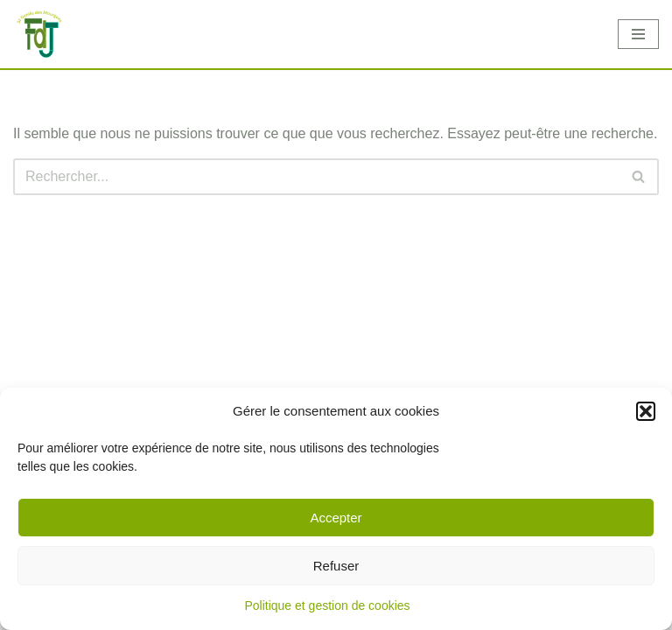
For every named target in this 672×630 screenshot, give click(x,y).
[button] (646, 411)
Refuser (336, 566)
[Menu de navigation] (638, 34)
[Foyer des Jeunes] (39, 35)
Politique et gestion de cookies (327, 605)
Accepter (336, 518)
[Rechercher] (316, 177)
